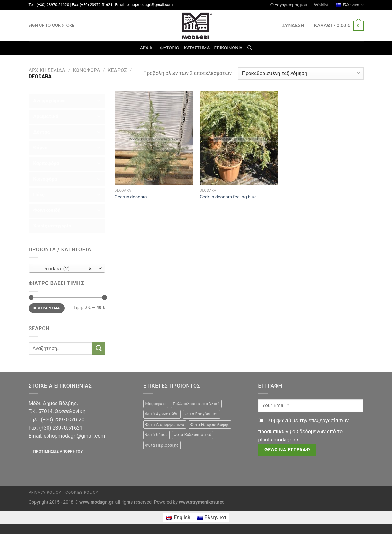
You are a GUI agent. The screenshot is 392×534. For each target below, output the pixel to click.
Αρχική (148, 48)
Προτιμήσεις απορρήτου (58, 451)
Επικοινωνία (229, 48)
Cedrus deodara (131, 197)
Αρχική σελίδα (47, 70)
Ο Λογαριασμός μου (289, 5)
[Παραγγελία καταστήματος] (301, 74)
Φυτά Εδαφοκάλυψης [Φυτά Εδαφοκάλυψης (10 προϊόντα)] (210, 424)
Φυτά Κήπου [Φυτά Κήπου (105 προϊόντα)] (156, 435)
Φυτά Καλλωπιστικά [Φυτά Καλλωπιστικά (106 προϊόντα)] (192, 435)
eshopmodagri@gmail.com (74, 436)
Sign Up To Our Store (52, 25)
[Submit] (99, 348)
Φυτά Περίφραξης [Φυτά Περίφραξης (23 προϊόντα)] (162, 445)
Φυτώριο (170, 48)
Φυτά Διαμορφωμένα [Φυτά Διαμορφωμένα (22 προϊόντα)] (165, 424)
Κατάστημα (197, 48)
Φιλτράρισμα (47, 308)
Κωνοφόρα (86, 70)
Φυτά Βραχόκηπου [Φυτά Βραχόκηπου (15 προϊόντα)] (202, 414)
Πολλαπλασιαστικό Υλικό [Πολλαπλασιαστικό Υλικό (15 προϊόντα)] (196, 404)
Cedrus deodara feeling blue (228, 197)
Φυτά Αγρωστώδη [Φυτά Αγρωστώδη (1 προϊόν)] (162, 414)
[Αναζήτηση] (250, 48)
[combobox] (67, 268)
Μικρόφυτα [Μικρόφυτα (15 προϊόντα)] (156, 404)
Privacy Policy (45, 493)
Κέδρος (117, 70)
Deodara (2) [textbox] (63, 269)
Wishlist (321, 5)
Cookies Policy (82, 493)
